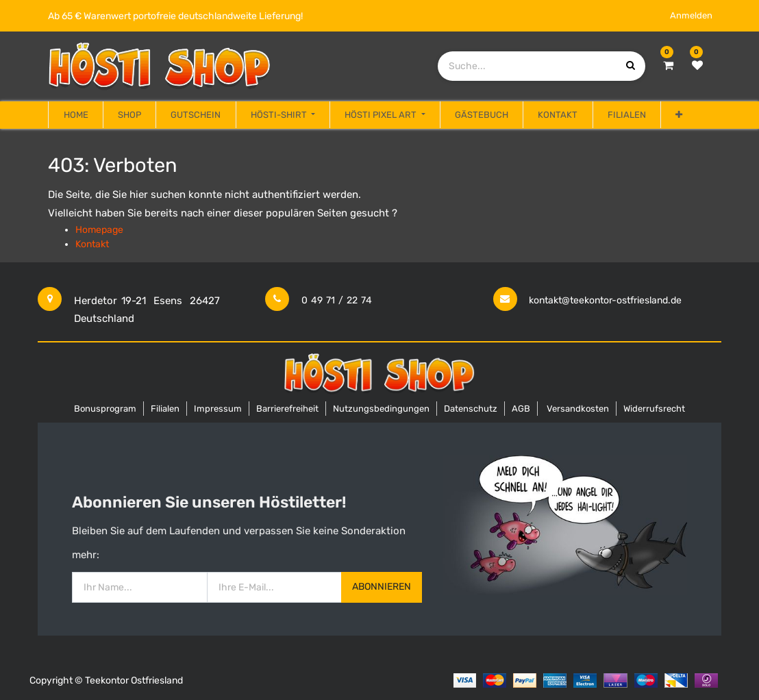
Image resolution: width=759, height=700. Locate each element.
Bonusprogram (105, 409)
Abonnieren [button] (382, 587)
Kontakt (92, 244)
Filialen (165, 409)
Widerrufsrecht (654, 409)
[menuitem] (75, 115)
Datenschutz (471, 409)
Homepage (99, 230)
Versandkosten (578, 409)
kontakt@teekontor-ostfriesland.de (605, 300)
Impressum (218, 409)
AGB (521, 409)
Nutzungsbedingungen (381, 409)
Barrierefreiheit (287, 409)
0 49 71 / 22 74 (337, 300)
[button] (679, 115)
